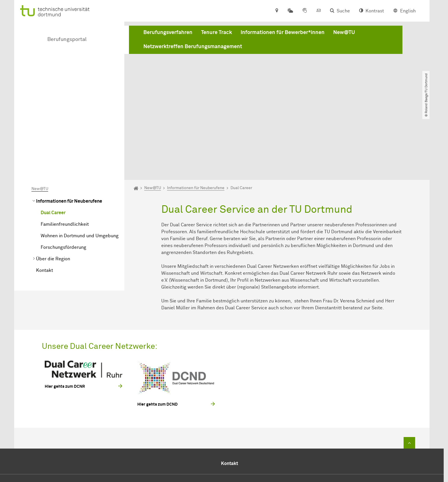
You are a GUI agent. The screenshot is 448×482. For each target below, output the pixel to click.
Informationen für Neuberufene (69, 135)
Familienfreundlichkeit (65, 158)
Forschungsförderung (63, 181)
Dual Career (53, 147)
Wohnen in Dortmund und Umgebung (80, 170)
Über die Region (53, 193)
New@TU (344, 33)
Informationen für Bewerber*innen (283, 33)
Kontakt (45, 204)
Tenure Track (216, 33)
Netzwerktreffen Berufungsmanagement (193, 47)
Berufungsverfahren (168, 33)
